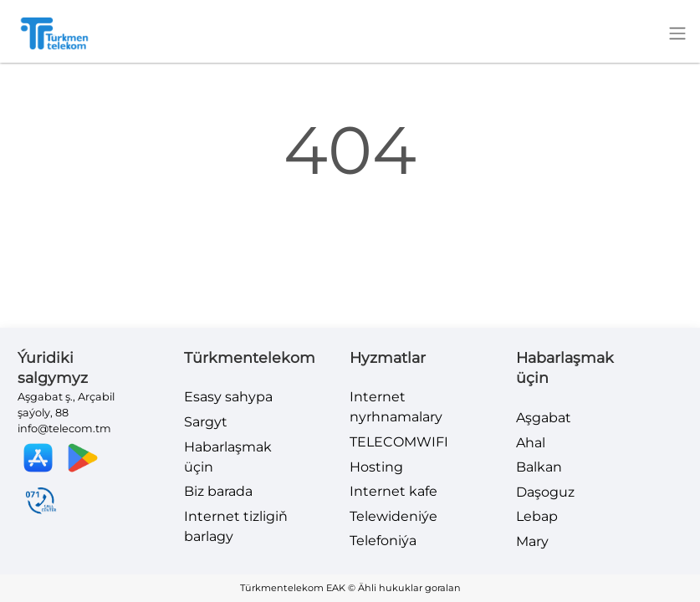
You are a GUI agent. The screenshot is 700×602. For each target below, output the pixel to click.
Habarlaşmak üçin (228, 457)
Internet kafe (393, 491)
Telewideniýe (393, 516)
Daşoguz (545, 492)
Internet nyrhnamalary (396, 407)
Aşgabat (544, 418)
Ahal (531, 443)
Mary (532, 541)
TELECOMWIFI (399, 442)
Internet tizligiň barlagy (236, 526)
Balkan (539, 467)
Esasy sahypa (228, 397)
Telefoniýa (383, 541)
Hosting (376, 467)
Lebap (537, 516)
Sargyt (206, 422)
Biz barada (218, 491)
